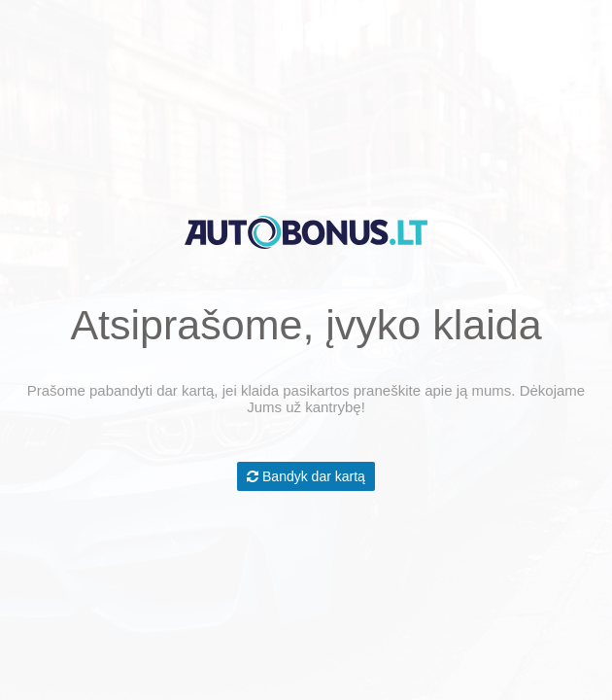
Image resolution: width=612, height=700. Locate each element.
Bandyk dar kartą (306, 476)
